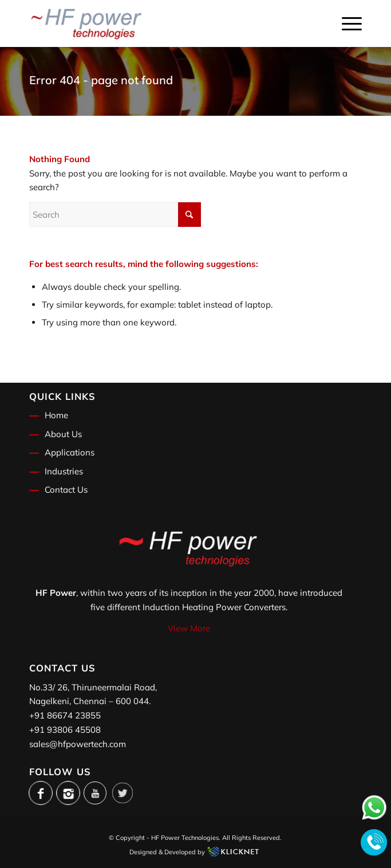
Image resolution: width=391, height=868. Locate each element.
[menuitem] (346, 23)
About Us (63, 434)
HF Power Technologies (185, 838)
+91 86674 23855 (65, 715)
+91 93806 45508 (65, 730)
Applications (70, 452)
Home (56, 415)
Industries (64, 471)
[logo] (162, 23)
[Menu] (346, 23)
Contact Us (66, 490)
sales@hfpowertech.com (78, 744)
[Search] (115, 215)
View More (189, 628)
